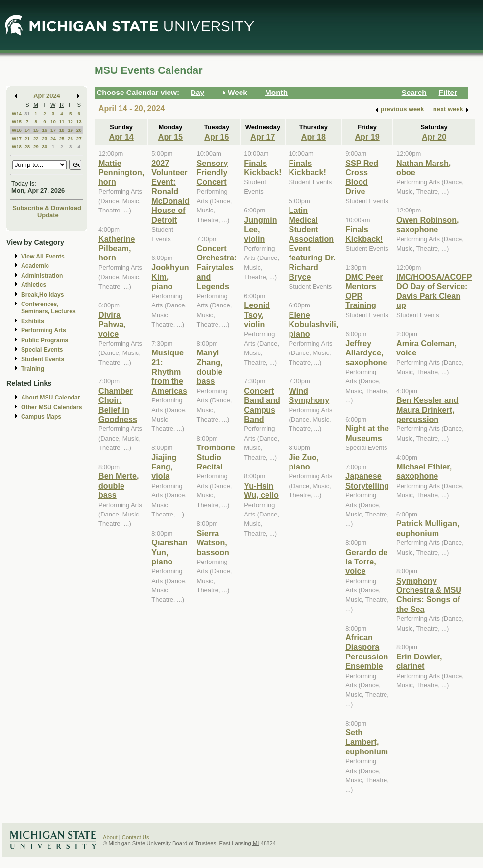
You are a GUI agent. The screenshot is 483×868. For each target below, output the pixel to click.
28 (27, 147)
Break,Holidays (43, 295)
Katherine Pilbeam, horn (117, 248)
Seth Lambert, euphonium (367, 742)
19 (70, 130)
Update (48, 215)
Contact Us (136, 837)
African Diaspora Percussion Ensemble (367, 652)
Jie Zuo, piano (304, 462)
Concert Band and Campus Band (262, 405)
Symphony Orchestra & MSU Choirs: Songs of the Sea (429, 595)
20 (79, 130)
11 (62, 122)
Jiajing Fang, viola (164, 467)
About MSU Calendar (50, 398)
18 (62, 130)
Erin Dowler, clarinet (419, 661)
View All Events (43, 257)
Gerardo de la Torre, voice (366, 562)
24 (53, 138)
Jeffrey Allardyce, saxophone (366, 353)
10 (53, 122)
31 (27, 113)
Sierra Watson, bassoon (213, 543)
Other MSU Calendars (52, 407)
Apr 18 (314, 137)
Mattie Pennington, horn (121, 173)
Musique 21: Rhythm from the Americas (169, 372)
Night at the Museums (367, 433)
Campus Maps (41, 417)
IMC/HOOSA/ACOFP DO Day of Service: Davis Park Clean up (434, 291)
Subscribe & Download (47, 208)
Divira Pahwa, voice (112, 324)
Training (33, 369)
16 (44, 130)
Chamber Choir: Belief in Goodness (118, 405)
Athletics (34, 285)
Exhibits (33, 321)
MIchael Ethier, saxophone (424, 471)
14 (27, 130)
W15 (17, 122)
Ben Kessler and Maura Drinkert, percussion (427, 410)
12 (70, 122)
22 (36, 138)
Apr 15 (170, 137)
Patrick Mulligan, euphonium (428, 528)
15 (36, 130)
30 (44, 147)
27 (79, 138)
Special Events (42, 350)
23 (44, 138)
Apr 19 (367, 137)
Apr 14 (121, 137)
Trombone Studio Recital (216, 457)
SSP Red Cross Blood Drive (362, 177)
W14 (17, 113)
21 (27, 138)
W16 (17, 130)
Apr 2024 (47, 96)
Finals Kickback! (263, 168)
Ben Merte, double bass (119, 485)
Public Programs (45, 340)
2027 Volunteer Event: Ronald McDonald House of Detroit (170, 191)
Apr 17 (263, 137)
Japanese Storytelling (367, 481)
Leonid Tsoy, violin (257, 315)
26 (70, 138)
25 (62, 138)
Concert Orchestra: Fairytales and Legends (217, 267)
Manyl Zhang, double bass (210, 367)
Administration (42, 276)
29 (36, 147)
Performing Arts (44, 330)
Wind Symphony (309, 395)
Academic (35, 266)
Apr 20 (434, 137)
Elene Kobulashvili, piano (314, 324)
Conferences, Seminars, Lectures (48, 308)
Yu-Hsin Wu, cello (261, 490)
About (110, 837)
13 (79, 122)
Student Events (43, 359)
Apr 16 (217, 137)
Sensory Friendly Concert (213, 173)
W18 (17, 147)
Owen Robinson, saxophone (427, 224)
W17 (17, 138)
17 (53, 130)
